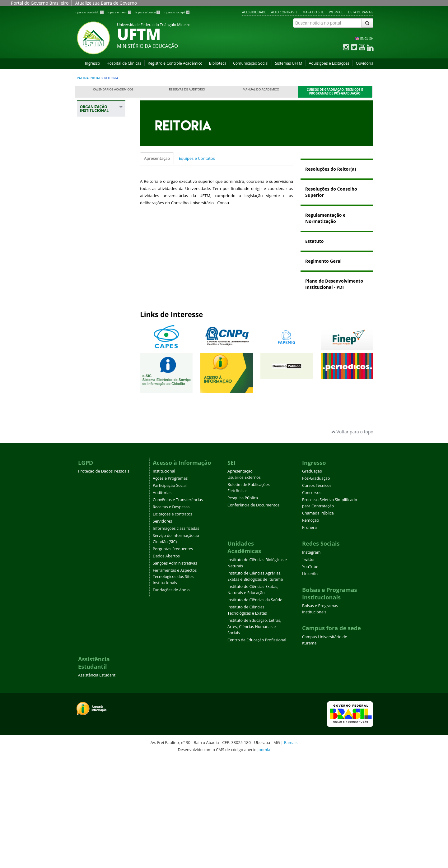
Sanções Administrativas (175, 673)
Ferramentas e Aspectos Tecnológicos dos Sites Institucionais (175, 687)
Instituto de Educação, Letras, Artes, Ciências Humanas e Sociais (254, 736)
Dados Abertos (166, 666)
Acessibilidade (254, 12)
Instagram (311, 662)
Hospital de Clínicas (124, 63)
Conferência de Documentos (253, 615)
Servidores (162, 631)
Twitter (308, 669)
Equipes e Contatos (197, 158)
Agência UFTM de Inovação (100, 496)
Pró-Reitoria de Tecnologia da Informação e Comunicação (98, 395)
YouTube (310, 676)
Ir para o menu (120, 12)
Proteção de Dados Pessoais (104, 581)
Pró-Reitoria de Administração (98, 281)
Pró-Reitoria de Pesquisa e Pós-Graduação (99, 369)
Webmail (336, 12)
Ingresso (93, 63)
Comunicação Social (251, 63)
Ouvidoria (365, 63)
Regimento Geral (323, 261)
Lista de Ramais (361, 12)
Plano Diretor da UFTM (99, 206)
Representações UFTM (98, 221)
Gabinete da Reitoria (102, 166)
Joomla (264, 859)
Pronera (309, 637)
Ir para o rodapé (177, 12)
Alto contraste (284, 12)
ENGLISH (367, 39)
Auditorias (162, 603)
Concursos (312, 603)
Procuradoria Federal (96, 190)
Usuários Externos (244, 587)
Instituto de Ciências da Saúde (255, 710)
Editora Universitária (96, 455)
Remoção (311, 630)
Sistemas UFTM (289, 63)
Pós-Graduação (316, 588)
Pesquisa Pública (243, 608)
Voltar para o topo (352, 541)
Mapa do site (313, 12)
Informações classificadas (176, 638)
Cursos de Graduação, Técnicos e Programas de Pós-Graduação (335, 92)
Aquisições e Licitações (329, 63)
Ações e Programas (170, 588)
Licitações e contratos (173, 624)
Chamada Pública (318, 623)
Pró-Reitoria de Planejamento (98, 351)
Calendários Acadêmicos (113, 89)
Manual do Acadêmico (261, 89)
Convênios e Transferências (178, 610)
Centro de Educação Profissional (257, 750)
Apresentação (157, 158)
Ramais (291, 852)
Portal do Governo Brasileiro (40, 3)
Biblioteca (218, 63)
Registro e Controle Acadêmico (175, 63)
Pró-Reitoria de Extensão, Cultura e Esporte (101, 316)
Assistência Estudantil (98, 785)
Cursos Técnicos (317, 596)
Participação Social (170, 596)
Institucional (164, 581)
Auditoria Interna (99, 177)
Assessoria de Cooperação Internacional (97, 436)
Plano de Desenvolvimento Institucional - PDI (334, 284)
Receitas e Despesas (171, 617)
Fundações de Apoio (171, 700)
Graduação (312, 581)
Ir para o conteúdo (89, 12)
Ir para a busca (148, 12)
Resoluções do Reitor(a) (331, 169)
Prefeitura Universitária (96, 417)
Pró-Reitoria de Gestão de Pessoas (102, 335)
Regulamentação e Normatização (325, 218)
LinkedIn (310, 683)
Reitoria (91, 155)
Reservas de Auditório (187, 89)
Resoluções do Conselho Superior (331, 192)
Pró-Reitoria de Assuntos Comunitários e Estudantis (99, 259)
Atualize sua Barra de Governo (106, 3)
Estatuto (314, 241)
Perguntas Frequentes (173, 659)
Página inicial (89, 78)
